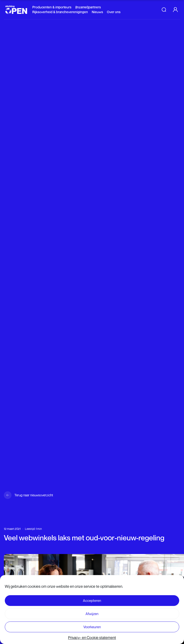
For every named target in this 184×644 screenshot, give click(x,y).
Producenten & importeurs (52, 7)
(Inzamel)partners (88, 7)
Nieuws (97, 12)
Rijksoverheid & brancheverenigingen (60, 12)
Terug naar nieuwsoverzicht (34, 495)
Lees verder (89, 635)
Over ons (114, 12)
